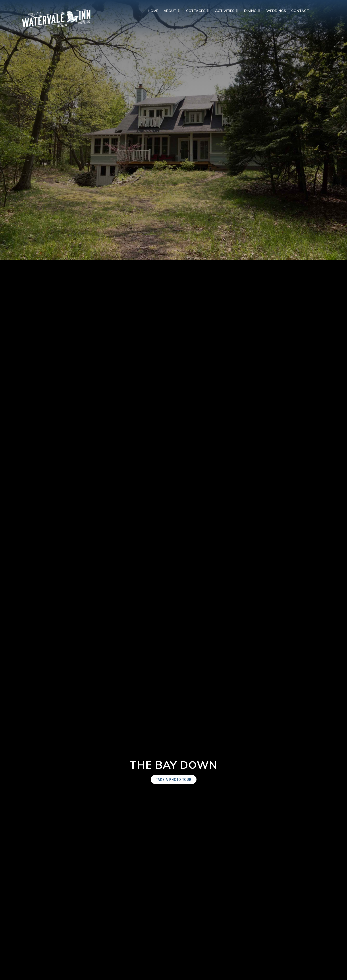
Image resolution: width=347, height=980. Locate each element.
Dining (250, 11)
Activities (225, 11)
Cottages (196, 11)
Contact (300, 11)
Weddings (276, 11)
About (170, 11)
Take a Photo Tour (174, 779)
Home (153, 11)
